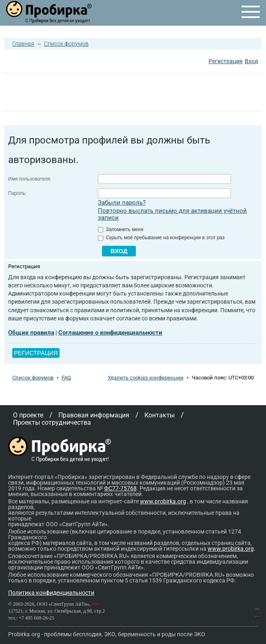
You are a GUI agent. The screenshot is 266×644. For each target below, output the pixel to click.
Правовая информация (94, 415)
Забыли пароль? (122, 203)
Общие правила (31, 333)
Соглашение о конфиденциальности (110, 333)
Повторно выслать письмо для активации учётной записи (172, 214)
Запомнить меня (121, 229)
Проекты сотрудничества (52, 422)
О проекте (28, 415)
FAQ (66, 378)
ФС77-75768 (120, 488)
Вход (251, 61)
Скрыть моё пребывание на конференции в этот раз (161, 238)
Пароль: (17, 193)
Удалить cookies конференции (146, 378)
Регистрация (226, 61)
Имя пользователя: (30, 179)
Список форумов (66, 44)
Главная (23, 44)
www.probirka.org (163, 501)
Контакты (160, 415)
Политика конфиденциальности (51, 593)
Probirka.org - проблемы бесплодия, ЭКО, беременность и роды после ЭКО (107, 634)
